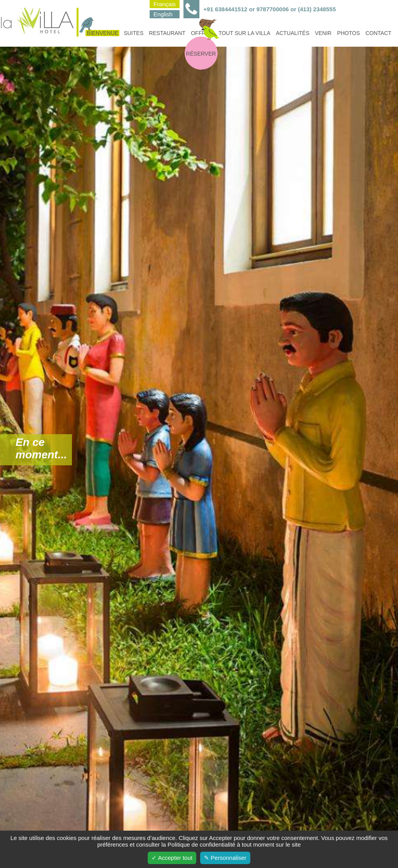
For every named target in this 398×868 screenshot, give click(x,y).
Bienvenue (102, 33)
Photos (348, 33)
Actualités (293, 33)
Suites (134, 33)
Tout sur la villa (244, 33)
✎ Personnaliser (225, 858)
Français (165, 4)
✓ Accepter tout (172, 858)
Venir (323, 33)
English (163, 14)
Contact (378, 33)
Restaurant (167, 33)
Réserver (201, 54)
